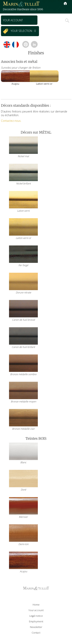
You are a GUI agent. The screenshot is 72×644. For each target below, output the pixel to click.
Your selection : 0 (24, 31)
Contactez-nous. (11, 121)
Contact (36, 633)
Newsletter (36, 627)
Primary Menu (65, 7)
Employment (36, 621)
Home (36, 605)
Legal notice (36, 616)
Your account (13, 20)
